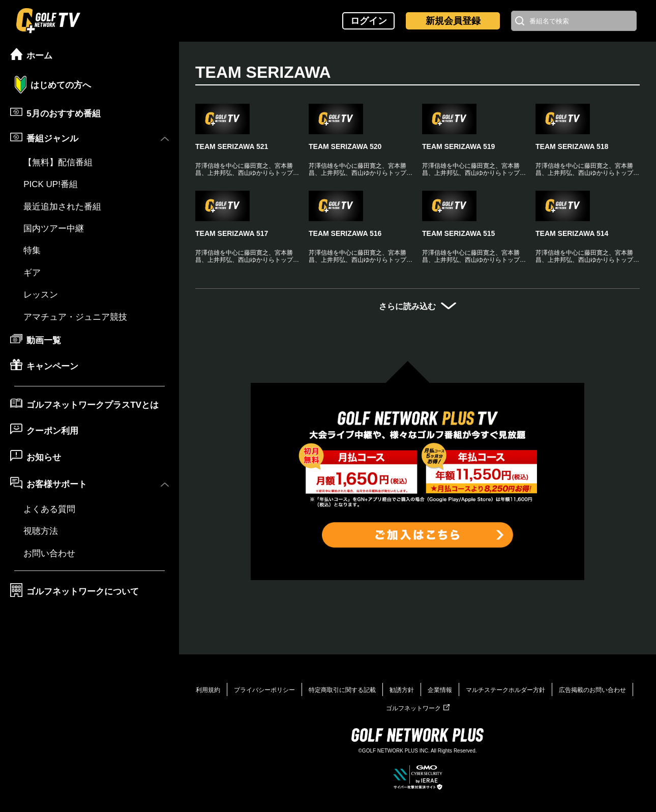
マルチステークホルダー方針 (505, 690)
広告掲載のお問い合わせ (592, 690)
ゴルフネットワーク (418, 708)
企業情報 (440, 690)
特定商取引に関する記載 (342, 690)
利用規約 (208, 690)
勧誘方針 (402, 690)
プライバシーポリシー (264, 690)
